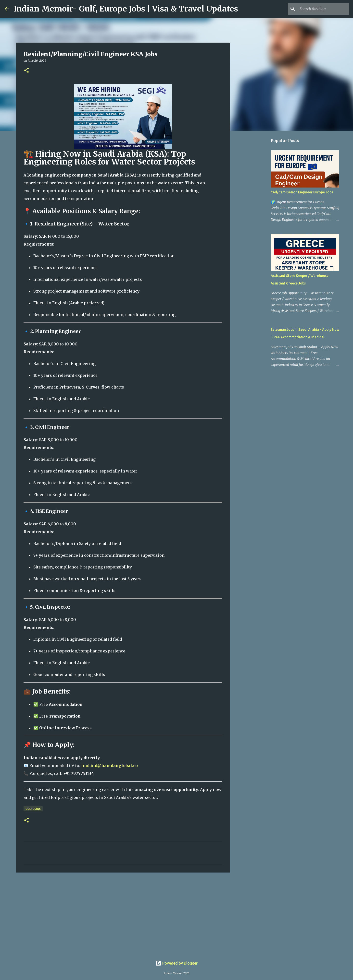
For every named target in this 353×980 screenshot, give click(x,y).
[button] (26, 71)
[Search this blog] (323, 9)
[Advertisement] (123, 914)
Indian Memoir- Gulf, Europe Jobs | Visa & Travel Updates (126, 9)
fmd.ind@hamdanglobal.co (109, 766)
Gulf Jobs (33, 809)
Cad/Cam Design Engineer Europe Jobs (302, 192)
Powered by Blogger (176, 963)
